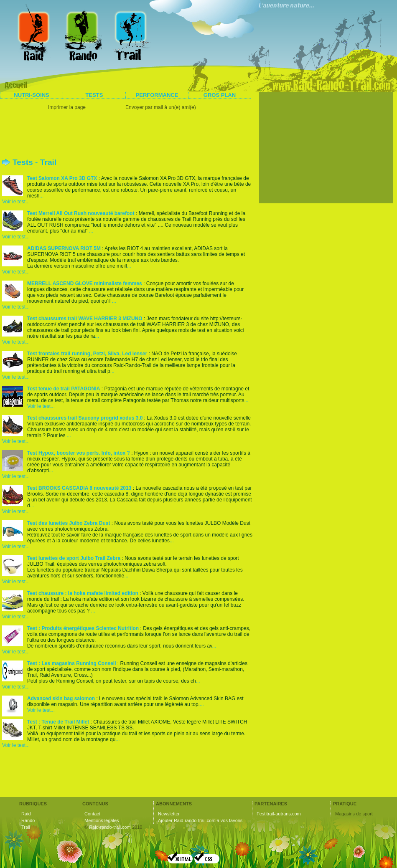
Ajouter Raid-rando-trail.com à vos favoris (200, 820)
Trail (26, 827)
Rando (28, 820)
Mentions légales (102, 820)
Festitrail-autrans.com (279, 814)
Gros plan (220, 95)
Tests (94, 95)
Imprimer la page (67, 107)
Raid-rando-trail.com (110, 827)
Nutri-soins (32, 95)
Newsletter (169, 814)
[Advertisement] (127, 136)
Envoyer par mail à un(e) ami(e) (161, 107)
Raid (26, 814)
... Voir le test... (23, 199)
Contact (92, 814)
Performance (157, 95)
